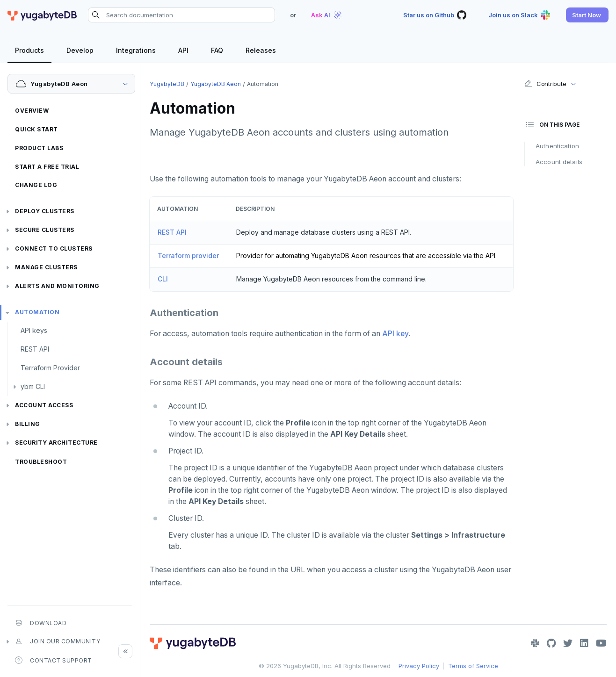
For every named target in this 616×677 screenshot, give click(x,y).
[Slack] (535, 643)
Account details (559, 162)
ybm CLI (33, 386)
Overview (32, 111)
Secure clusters (45, 230)
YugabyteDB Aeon (216, 84)
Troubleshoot (41, 462)
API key (395, 334)
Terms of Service (473, 666)
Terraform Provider (50, 368)
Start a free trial (47, 167)
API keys (34, 330)
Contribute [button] (545, 84)
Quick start (36, 129)
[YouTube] (601, 643)
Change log (36, 185)
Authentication (557, 146)
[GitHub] (551, 643)
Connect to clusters (54, 248)
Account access (44, 405)
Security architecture (56, 443)
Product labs (39, 148)
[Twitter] (568, 643)
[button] (587, 15)
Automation (37, 312)
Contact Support (54, 660)
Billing (28, 424)
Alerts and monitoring (57, 286)
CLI (163, 279)
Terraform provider (188, 256)
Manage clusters (46, 267)
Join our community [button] (58, 641)
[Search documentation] (181, 15)
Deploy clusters (45, 211)
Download (41, 623)
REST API (35, 349)
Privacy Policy (419, 666)
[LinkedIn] (584, 643)
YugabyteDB (167, 84)
